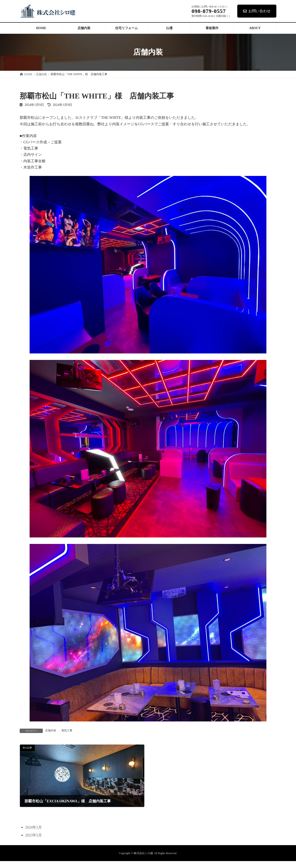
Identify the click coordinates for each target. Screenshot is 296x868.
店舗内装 (51, 730)
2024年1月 (34, 827)
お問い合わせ (257, 11)
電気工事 (67, 730)
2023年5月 (34, 835)
